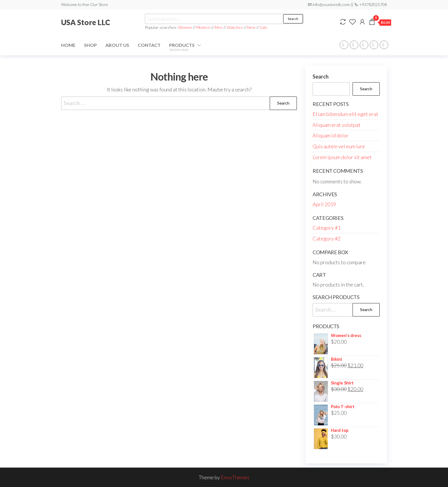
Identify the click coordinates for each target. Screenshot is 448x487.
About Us (117, 45)
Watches (235, 27)
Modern (203, 27)
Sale (264, 27)
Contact (149, 45)
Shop (90, 45)
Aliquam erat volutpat (337, 125)
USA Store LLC (86, 22)
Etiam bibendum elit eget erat (345, 114)
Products (182, 47)
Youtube (384, 45)
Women (185, 27)
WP (364, 45)
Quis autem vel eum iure (339, 146)
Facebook (344, 45)
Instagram (374, 45)
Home (68, 45)
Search (293, 19)
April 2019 (324, 204)
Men (219, 27)
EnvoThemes (235, 477)
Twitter (354, 45)
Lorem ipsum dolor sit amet (342, 157)
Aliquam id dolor (331, 135)
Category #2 (327, 239)
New (251, 27)
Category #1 (327, 228)
